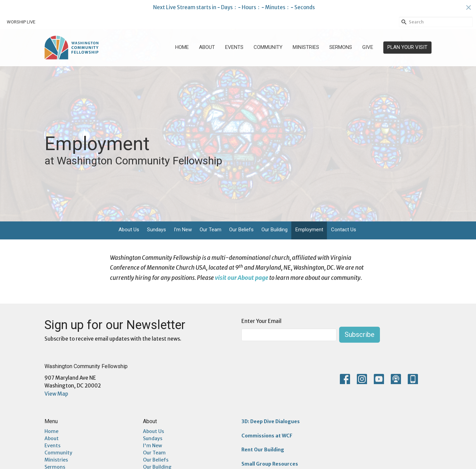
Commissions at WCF (267, 436)
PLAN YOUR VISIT (407, 47)
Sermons (341, 47)
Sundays (157, 230)
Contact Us (344, 230)
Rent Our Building (263, 450)
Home (182, 47)
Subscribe (360, 335)
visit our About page (242, 278)
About (207, 47)
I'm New (183, 230)
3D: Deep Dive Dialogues (271, 421)
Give (368, 47)
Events (234, 47)
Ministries (306, 47)
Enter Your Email (261, 321)
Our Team (210, 230)
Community (268, 47)
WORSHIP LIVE (21, 22)
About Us (129, 230)
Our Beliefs (241, 230)
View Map (56, 394)
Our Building (274, 230)
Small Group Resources (270, 464)
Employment (309, 230)
